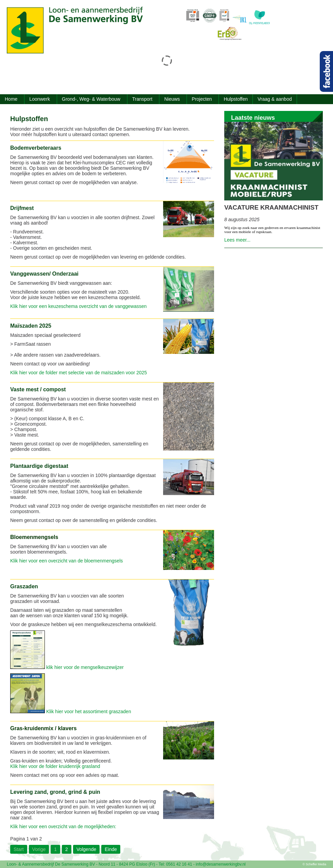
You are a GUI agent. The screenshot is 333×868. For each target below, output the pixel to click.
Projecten (202, 99)
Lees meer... (237, 240)
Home (11, 99)
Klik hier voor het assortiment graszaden (89, 711)
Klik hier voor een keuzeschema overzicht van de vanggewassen (79, 306)
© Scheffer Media (315, 864)
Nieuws (172, 99)
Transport (142, 99)
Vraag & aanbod (275, 99)
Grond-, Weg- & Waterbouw (91, 99)
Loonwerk (40, 99)
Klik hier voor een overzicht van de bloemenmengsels (67, 561)
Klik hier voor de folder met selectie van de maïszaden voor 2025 (78, 373)
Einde (111, 849)
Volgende (86, 849)
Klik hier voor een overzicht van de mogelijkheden (63, 826)
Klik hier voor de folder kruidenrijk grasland (55, 766)
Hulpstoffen (236, 99)
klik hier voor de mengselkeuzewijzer (85, 667)
